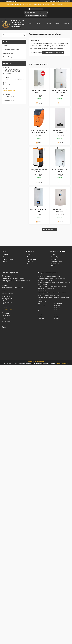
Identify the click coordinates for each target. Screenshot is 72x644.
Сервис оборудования (57, 257)
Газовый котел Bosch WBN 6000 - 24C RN (60, 92)
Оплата (29, 255)
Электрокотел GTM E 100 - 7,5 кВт (60, 171)
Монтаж (53, 259)
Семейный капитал (8, 53)
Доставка (30, 257)
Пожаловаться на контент (62, 363)
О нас (5, 257)
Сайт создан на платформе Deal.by (36, 362)
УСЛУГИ (49, 24)
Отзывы (29, 264)
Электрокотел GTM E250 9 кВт (39, 210)
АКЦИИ (57, 24)
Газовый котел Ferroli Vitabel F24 (39, 92)
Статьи (53, 255)
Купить (40, 103)
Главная (5, 255)
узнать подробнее (58, 5)
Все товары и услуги (49, 229)
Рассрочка (30, 262)
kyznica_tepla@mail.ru (9, 91)
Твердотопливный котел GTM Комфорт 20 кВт (39, 131)
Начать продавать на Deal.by (9, 1)
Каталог (5, 46)
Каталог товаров (8, 259)
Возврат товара (32, 259)
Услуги (5, 262)
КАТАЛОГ (39, 24)
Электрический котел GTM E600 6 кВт (60, 131)
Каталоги (54, 266)
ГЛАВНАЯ (30, 24)
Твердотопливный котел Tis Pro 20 (39, 171)
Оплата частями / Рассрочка (11, 49)
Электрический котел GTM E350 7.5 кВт (60, 210)
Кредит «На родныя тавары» (11, 57)
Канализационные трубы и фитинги (54, 52)
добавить (57, 1)
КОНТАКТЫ (67, 24)
